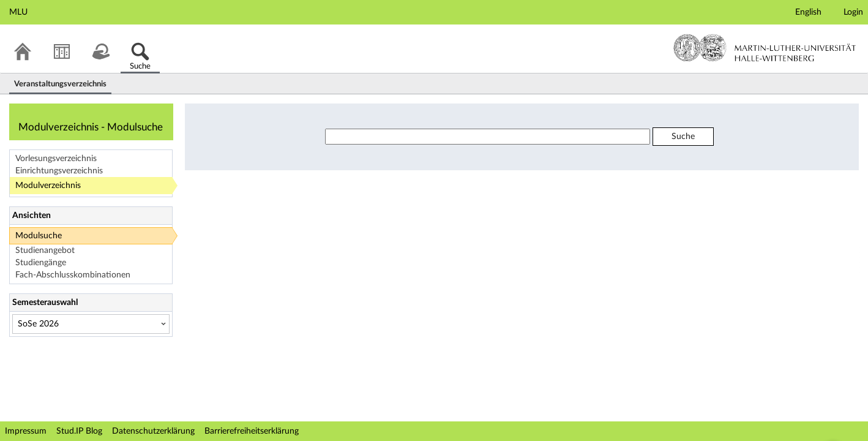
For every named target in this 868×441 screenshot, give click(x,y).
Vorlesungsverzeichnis (56, 159)
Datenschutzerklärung (153, 431)
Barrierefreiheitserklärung (252, 431)
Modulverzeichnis (48, 186)
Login (853, 12)
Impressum (26, 431)
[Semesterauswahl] (91, 324)
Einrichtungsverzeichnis (59, 171)
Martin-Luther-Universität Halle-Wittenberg (765, 48)
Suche (683, 137)
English (808, 12)
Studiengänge (41, 263)
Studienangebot (45, 251)
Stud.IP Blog (79, 431)
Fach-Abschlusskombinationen (73, 275)
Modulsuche (39, 236)
